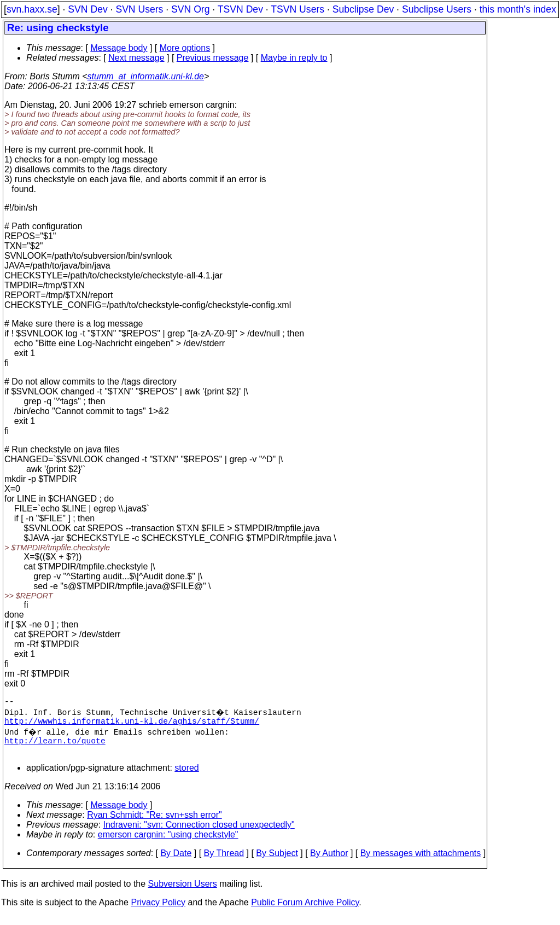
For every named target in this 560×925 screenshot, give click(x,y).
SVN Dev (87, 9)
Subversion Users (183, 892)
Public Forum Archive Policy (305, 911)
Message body (119, 48)
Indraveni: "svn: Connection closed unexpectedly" (199, 833)
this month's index (518, 9)
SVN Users (139, 9)
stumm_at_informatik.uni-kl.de (146, 76)
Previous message (213, 58)
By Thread (224, 862)
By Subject (277, 862)
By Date (176, 862)
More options (185, 48)
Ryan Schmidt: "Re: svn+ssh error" (154, 824)
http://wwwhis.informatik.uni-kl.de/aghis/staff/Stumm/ (132, 725)
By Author (329, 862)
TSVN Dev (240, 9)
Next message (136, 58)
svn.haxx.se (32, 9)
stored (186, 776)
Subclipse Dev (363, 9)
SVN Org (190, 9)
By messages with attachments (421, 862)
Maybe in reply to (294, 58)
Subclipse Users (437, 9)
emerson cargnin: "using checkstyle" (168, 843)
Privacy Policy (158, 911)
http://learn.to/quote (55, 747)
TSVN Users (297, 9)
